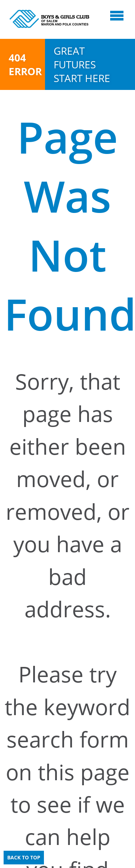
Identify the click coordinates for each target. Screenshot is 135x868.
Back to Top (24, 857)
